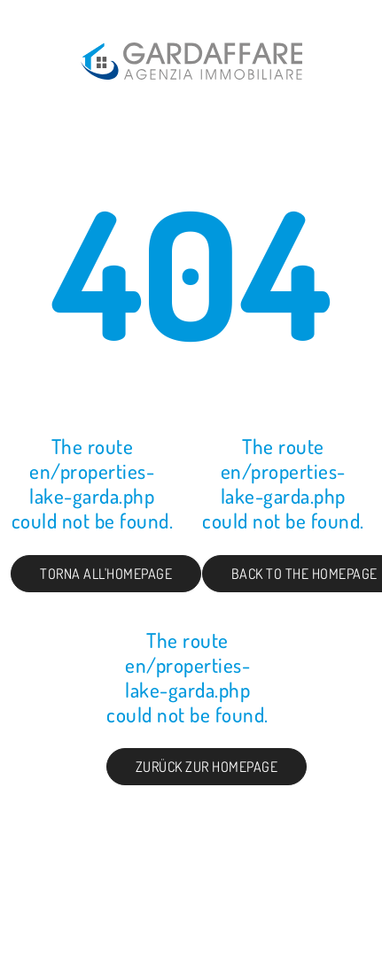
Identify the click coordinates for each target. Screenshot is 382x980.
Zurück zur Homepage (207, 767)
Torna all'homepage (106, 574)
